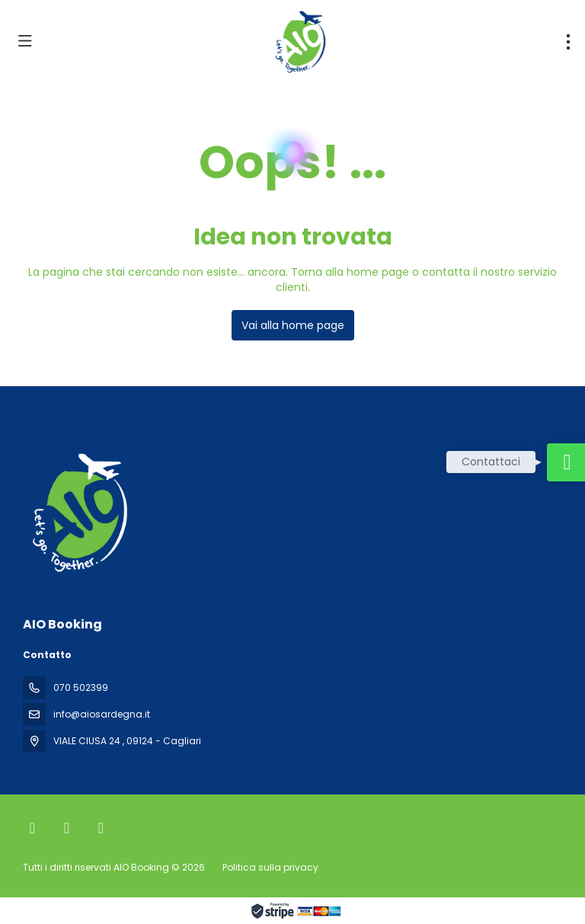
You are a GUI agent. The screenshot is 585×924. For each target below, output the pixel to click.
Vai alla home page (293, 325)
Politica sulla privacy (270, 867)
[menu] (568, 42)
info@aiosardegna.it (102, 714)
